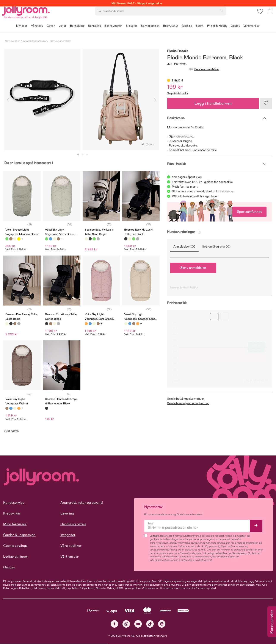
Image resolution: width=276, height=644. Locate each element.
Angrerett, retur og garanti (82, 503)
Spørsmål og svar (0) (216, 246)
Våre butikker (71, 546)
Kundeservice (14, 503)
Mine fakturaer (15, 524)
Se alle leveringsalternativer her (188, 403)
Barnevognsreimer (60, 41)
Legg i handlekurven (213, 103)
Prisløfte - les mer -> (185, 187)
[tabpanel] (42, 100)
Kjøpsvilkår (12, 513)
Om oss (9, 567)
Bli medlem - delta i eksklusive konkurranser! (201, 191)
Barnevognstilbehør (35, 41)
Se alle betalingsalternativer (186, 399)
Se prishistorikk (178, 93)
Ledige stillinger (16, 556)
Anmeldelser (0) (184, 246)
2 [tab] (83, 155)
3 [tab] (87, 155)
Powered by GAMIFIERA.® (184, 288)
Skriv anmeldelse (193, 268)
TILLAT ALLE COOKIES (34, 629)
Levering (67, 513)
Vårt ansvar (70, 556)
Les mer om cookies (23, 616)
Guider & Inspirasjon (19, 535)
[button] (259, 16)
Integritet (68, 535)
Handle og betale (73, 524)
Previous (8, 100)
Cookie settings (15, 546)
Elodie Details (178, 51)
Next (155, 100)
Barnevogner (12, 41)
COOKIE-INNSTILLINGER (83, 629)
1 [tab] (78, 155)
